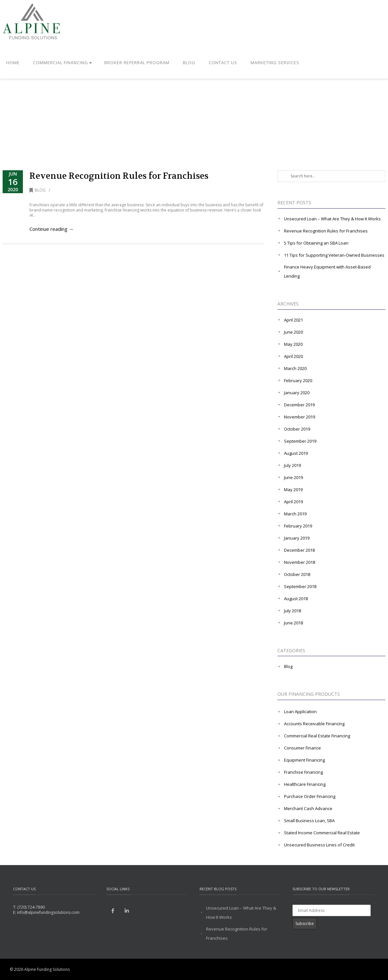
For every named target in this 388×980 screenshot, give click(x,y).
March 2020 (295, 368)
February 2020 (298, 380)
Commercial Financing (63, 63)
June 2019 (293, 477)
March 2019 (295, 514)
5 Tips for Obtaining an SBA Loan (316, 243)
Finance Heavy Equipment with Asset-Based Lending (327, 271)
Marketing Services (275, 63)
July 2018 (292, 611)
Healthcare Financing (305, 784)
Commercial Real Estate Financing (317, 736)
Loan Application (300, 712)
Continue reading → (52, 229)
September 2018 (300, 586)
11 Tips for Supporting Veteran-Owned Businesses (334, 255)
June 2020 (293, 332)
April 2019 (293, 502)
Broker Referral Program (137, 63)
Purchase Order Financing (310, 796)
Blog (189, 63)
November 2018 (300, 562)
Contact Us (223, 63)
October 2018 (297, 574)
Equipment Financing (304, 760)
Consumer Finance (302, 748)
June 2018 (293, 623)
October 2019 (297, 429)
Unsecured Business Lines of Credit (319, 845)
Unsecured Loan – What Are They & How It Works (332, 219)
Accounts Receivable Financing (314, 724)
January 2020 (297, 393)
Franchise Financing (303, 772)
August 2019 (296, 453)
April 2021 (293, 320)
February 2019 (298, 526)
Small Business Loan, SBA (309, 821)
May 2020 (293, 344)
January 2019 (297, 538)
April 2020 (293, 356)
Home (13, 63)
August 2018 (296, 599)
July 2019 (292, 465)
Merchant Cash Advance (308, 808)
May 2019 (293, 490)
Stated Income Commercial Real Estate (322, 833)
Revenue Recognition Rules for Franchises (119, 176)
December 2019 (299, 405)
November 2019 (300, 417)
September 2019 (300, 441)
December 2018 (299, 550)
